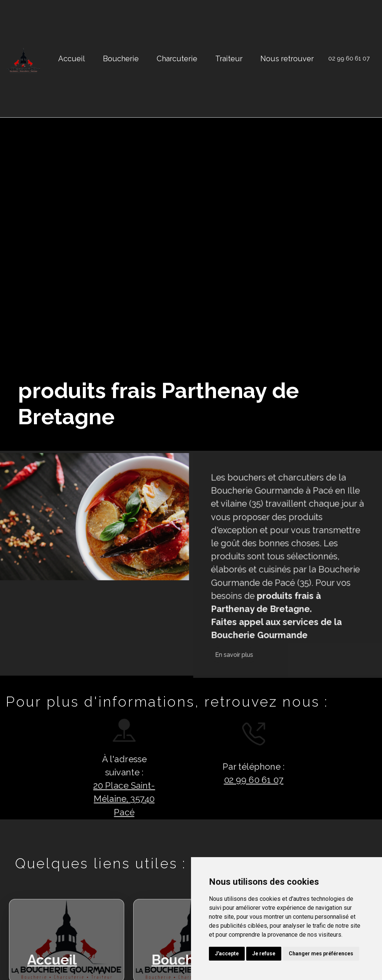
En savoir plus (269, 689)
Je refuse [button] (264, 953)
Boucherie (121, 59)
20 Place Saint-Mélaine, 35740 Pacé (90, 804)
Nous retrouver (287, 59)
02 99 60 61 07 (349, 58)
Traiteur (229, 59)
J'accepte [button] (227, 953)
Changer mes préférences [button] (321, 953)
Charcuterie (177, 59)
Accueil (72, 59)
